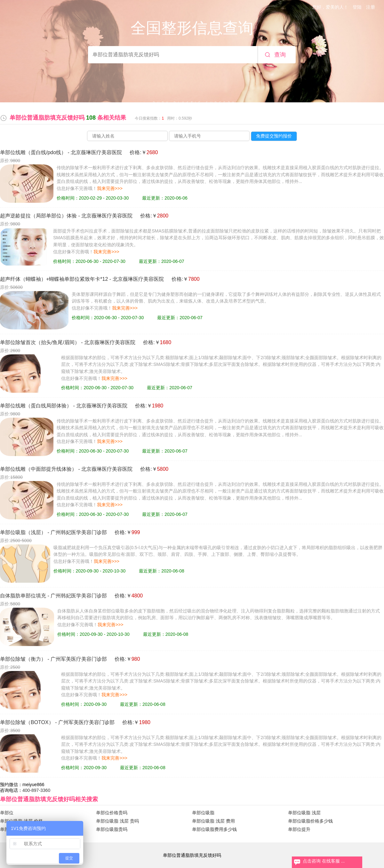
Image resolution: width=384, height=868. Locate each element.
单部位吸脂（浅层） (23, 532)
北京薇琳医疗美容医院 (96, 152)
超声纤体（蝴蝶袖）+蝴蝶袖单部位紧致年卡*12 (54, 279)
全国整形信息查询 (192, 28)
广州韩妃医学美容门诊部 (79, 532)
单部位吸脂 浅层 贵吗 (117, 821)
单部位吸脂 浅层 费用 (213, 821)
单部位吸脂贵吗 (112, 829)
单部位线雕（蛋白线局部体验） (36, 406)
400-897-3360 (36, 790)
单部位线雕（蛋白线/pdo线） (33, 152)
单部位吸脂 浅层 (304, 813)
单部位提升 (299, 829)
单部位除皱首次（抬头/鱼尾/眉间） (40, 342)
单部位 (7, 813)
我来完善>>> (110, 188)
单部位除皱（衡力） (23, 659)
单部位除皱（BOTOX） (27, 722)
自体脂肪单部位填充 (23, 596)
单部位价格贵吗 (112, 813)
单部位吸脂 (203, 813)
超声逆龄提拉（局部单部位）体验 (38, 216)
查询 (280, 55)
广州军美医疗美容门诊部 (79, 659)
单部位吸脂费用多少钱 (214, 829)
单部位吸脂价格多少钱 (310, 821)
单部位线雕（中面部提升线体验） (38, 469)
